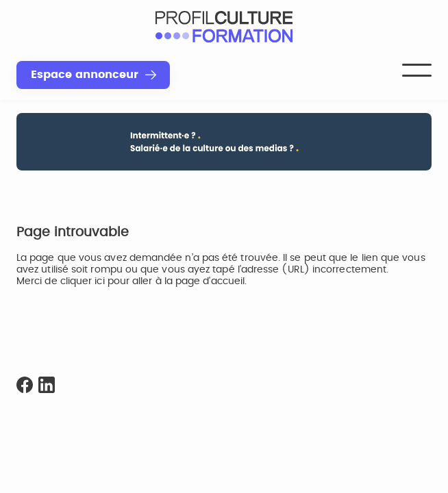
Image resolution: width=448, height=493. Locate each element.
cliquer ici (83, 281)
